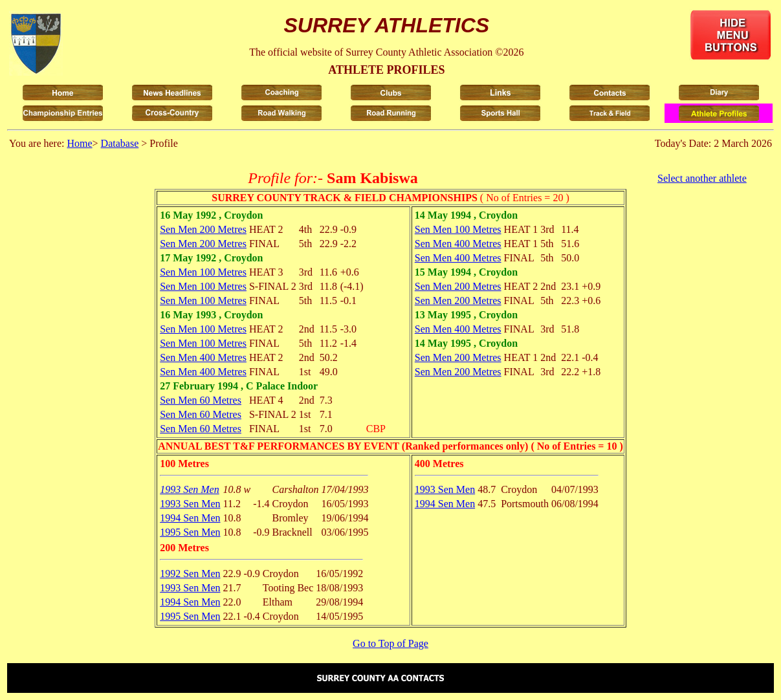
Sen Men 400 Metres (203, 357)
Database (120, 143)
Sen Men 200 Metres (203, 229)
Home (79, 143)
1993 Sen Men (190, 489)
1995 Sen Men (190, 532)
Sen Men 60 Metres (201, 400)
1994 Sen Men (190, 518)
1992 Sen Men (190, 574)
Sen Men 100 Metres (203, 272)
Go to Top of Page (390, 643)
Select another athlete (702, 178)
